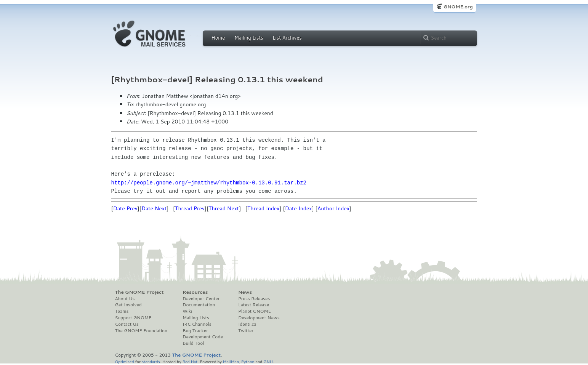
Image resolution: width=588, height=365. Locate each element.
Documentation (199, 305)
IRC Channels (197, 324)
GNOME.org (458, 7)
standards (151, 361)
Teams (122, 311)
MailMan (231, 361)
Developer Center (201, 299)
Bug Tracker (195, 331)
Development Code (203, 337)
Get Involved (128, 305)
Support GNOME (133, 318)
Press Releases (254, 299)
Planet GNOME (255, 311)
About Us (125, 299)
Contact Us (127, 324)
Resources (195, 292)
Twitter (246, 331)
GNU (268, 361)
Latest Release (254, 305)
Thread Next (224, 208)
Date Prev (125, 208)
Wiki (187, 311)
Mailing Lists (249, 38)
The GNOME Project (139, 292)
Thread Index (264, 208)
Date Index (299, 208)
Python (248, 361)
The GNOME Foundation (141, 331)
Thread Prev (190, 208)
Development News (259, 318)
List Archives (287, 38)
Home (218, 38)
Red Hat (190, 361)
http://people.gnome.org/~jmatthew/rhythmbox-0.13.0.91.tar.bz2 (209, 183)
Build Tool (193, 343)
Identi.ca (247, 324)
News (245, 292)
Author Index (333, 208)
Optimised (125, 361)
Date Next (154, 208)
